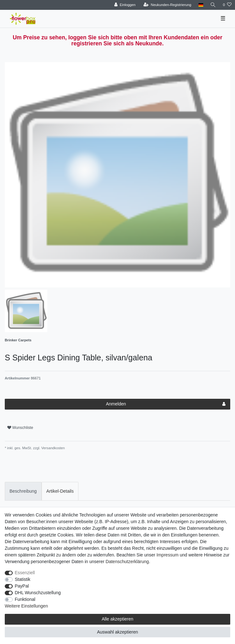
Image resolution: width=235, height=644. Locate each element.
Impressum (168, 555)
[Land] (201, 5)
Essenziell (25, 573)
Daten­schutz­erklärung (127, 562)
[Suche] (213, 5)
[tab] (23, 491)
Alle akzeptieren (117, 619)
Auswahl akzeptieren (117, 632)
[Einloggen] (125, 5)
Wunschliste (20, 428)
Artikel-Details (60, 491)
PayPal (22, 586)
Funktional (25, 599)
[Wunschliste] (227, 5)
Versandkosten (53, 448)
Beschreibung (23, 491)
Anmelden (166, 404)
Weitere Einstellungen (26, 606)
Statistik (23, 579)
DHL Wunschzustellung (38, 593)
